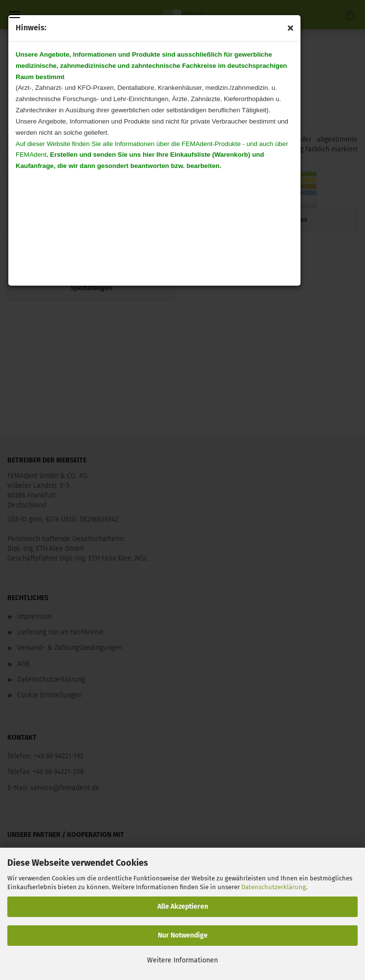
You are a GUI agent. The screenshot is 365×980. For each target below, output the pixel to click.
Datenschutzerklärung (274, 887)
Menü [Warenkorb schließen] (15, 15)
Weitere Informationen (182, 960)
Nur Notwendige (183, 935)
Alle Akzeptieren (183, 907)
